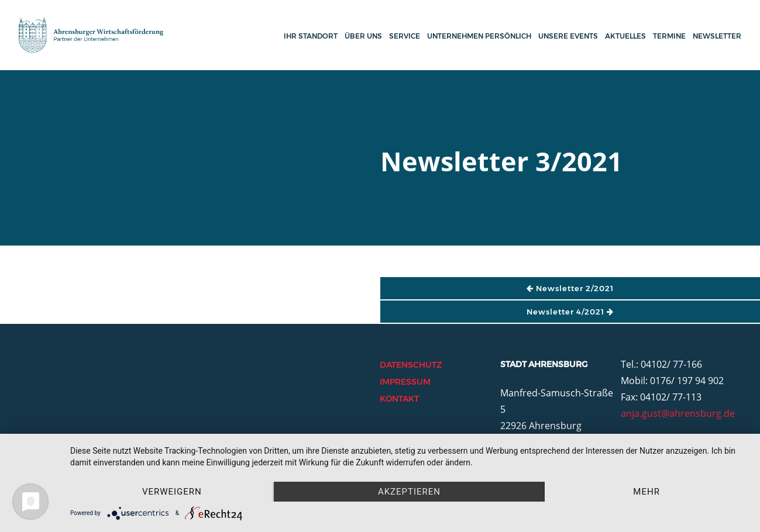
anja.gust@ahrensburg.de (678, 413)
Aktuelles (625, 36)
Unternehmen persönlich (479, 36)
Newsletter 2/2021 (570, 288)
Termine (669, 36)
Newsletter (717, 36)
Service (405, 36)
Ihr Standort (311, 36)
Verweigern (172, 492)
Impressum (405, 382)
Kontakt (399, 399)
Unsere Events (568, 36)
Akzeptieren (409, 492)
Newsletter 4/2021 (570, 312)
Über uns (363, 36)
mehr (646, 492)
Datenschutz (411, 365)
